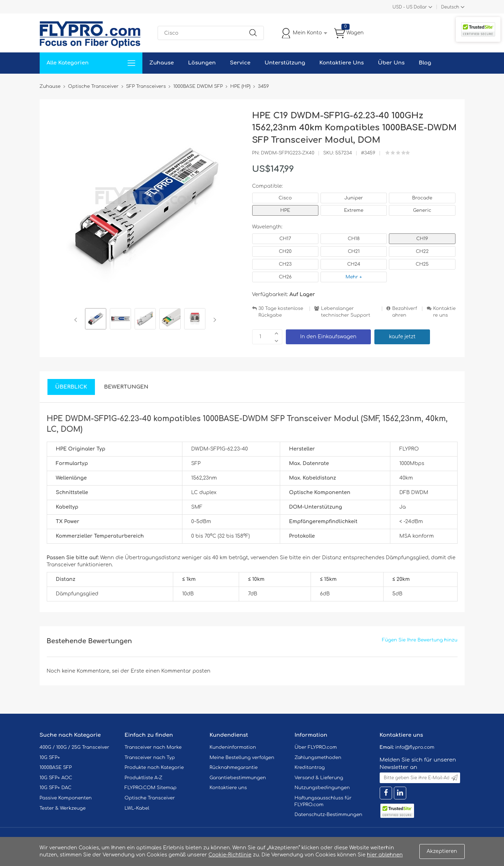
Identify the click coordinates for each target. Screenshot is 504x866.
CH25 (422, 264)
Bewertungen (126, 387)
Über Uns (391, 63)
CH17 (285, 239)
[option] (96, 320)
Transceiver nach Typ (150, 758)
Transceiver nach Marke (153, 747)
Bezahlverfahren (404, 312)
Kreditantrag (310, 768)
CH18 (354, 239)
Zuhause (162, 63)
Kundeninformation (233, 747)
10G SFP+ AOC (56, 778)
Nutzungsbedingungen (322, 788)
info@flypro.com (415, 747)
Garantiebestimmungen (238, 778)
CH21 (354, 251)
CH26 (285, 277)
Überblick (71, 387)
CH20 (285, 251)
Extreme (354, 210)
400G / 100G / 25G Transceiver (75, 747)
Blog (425, 63)
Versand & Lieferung (319, 778)
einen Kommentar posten (178, 671)
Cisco (285, 198)
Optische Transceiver (150, 798)
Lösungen (202, 63)
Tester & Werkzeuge (63, 808)
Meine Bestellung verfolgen (242, 758)
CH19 (422, 239)
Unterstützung (285, 63)
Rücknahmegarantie (234, 768)
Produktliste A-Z (144, 778)
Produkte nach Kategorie (154, 768)
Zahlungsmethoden (318, 758)
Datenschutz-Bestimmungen (329, 815)
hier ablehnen (385, 855)
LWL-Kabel (137, 808)
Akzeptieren (442, 851)
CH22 (422, 251)
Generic (422, 210)
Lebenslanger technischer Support (346, 312)
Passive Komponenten (66, 798)
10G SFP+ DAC (56, 788)
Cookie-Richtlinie (230, 855)
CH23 (285, 264)
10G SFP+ (50, 758)
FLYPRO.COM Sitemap (151, 788)
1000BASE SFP (56, 768)
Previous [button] (77, 320)
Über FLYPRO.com (316, 747)
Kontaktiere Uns (342, 63)
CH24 (354, 264)
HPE (285, 210)
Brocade (422, 198)
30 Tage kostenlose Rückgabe (281, 312)
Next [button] (213, 320)
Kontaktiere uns (444, 312)
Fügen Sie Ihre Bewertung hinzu (420, 640)
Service (240, 63)
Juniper (353, 198)
